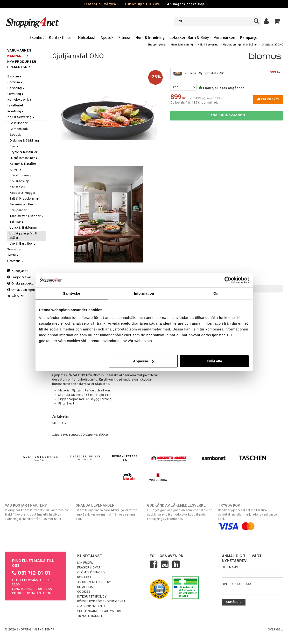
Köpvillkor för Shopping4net (101, 602)
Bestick (15, 135)
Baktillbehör (18, 123)
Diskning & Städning (24, 141)
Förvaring (16, 94)
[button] (277, 21)
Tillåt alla (214, 361)
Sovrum (14, 250)
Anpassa (144, 361)
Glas (14, 146)
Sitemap (48, 630)
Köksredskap (19, 181)
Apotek (107, 38)
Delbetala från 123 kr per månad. (194, 103)
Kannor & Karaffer (23, 164)
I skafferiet (15, 106)
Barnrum (15, 82)
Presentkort (20, 67)
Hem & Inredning (150, 38)
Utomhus (15, 261)
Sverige (276, 630)
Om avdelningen (21, 290)
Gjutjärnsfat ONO (272, 45)
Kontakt (84, 577)
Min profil (85, 563)
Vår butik (16, 296)
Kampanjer (249, 38)
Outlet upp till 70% (143, 4)
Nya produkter (22, 62)
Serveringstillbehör (24, 205)
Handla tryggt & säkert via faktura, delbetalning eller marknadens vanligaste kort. (251, 516)
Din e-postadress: (236, 584)
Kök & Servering (208, 45)
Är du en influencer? (94, 582)
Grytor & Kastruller (23, 152)
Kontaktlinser (61, 38)
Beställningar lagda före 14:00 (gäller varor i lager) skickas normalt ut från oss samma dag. (108, 512)
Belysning (16, 88)
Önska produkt (20, 284)
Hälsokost (87, 38)
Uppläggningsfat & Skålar (240, 45)
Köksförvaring (20, 176)
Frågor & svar (19, 277)
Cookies (84, 592)
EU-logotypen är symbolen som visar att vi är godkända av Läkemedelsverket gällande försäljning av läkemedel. (180, 512)
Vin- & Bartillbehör (23, 244)
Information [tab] (144, 293)
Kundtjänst (18, 271)
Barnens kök (19, 129)
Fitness (124, 38)
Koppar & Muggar (22, 193)
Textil (13, 255)
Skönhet (37, 38)
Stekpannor (18, 210)
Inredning (16, 111)
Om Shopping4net (91, 607)
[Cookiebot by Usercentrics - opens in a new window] (228, 280)
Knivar (16, 170)
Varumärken (224, 38)
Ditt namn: (230, 568)
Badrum (15, 77)
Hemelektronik (20, 100)
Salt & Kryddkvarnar (24, 199)
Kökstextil (17, 187)
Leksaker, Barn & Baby (189, 38)
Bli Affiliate (87, 587)
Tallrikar (17, 222)
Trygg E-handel (90, 616)
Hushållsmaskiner (24, 158)
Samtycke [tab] (72, 293)
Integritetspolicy (92, 597)
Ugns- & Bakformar (24, 228)
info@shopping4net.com (32, 593)
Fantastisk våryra (100, 4)
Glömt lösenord (91, 573)
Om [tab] (216, 293)
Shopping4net (157, 45)
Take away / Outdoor (27, 216)
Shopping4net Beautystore (99, 611)
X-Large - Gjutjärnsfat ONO (227, 73)
